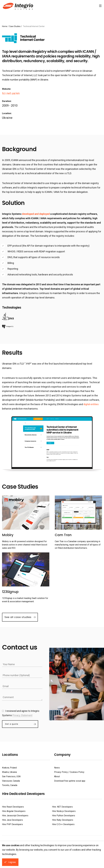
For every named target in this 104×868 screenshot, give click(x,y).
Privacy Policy (61, 772)
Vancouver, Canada (11, 781)
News (57, 768)
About (57, 776)
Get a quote (12, 724)
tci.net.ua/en (11, 93)
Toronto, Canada (10, 785)
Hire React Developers (13, 807)
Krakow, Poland (9, 768)
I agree (12, 862)
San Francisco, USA (11, 776)
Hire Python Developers (64, 816)
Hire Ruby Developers (63, 820)
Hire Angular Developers (14, 811)
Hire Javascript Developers (15, 816)
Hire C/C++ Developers (63, 824)
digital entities (91, 404)
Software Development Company (18, 6)
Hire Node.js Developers (64, 811)
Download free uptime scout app (70, 781)
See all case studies (18, 617)
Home (5, 26)
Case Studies (15, 26)
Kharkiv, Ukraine (9, 772)
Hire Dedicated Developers (23, 794)
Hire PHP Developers (12, 824)
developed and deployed (36, 214)
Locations (10, 755)
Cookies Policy (77, 772)
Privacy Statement (22, 715)
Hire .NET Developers (62, 807)
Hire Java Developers (12, 820)
